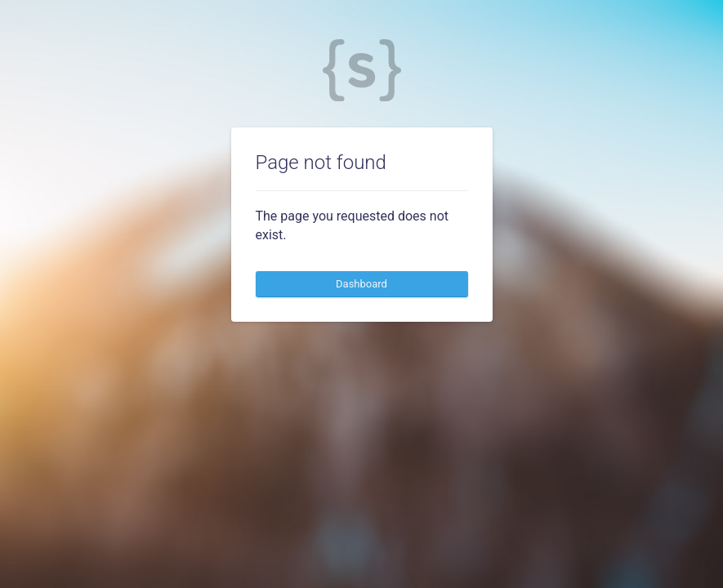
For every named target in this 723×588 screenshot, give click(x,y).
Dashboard (361, 284)
